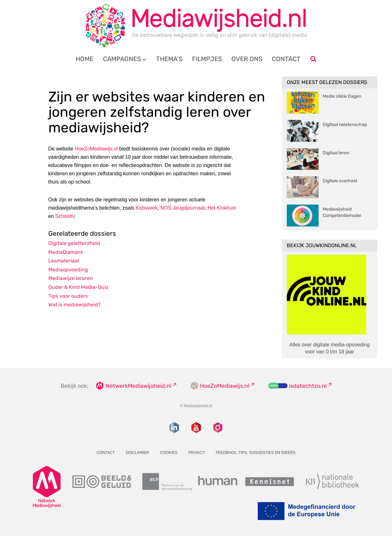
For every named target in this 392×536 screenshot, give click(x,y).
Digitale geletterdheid (74, 243)
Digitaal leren (336, 153)
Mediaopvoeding (68, 270)
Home (85, 59)
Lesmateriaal (64, 261)
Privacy (196, 453)
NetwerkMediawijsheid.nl (138, 386)
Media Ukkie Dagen (342, 96)
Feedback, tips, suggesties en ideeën (256, 453)
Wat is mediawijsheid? (75, 305)
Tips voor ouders (68, 296)
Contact (286, 59)
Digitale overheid (340, 181)
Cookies (169, 453)
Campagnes (122, 59)
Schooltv (65, 216)
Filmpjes (207, 59)
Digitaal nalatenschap (345, 125)
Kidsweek (147, 208)
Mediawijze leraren (71, 278)
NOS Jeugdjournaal (182, 208)
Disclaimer (137, 453)
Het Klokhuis (222, 208)
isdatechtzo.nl (308, 386)
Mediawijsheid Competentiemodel (342, 212)
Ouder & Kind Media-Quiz (78, 287)
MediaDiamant (65, 252)
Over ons (247, 59)
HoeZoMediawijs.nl (96, 149)
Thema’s (169, 59)
